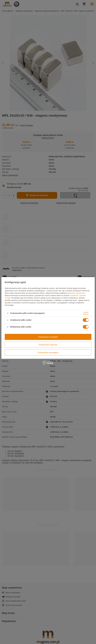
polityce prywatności (77, 293)
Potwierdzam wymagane (48, 352)
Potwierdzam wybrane (48, 345)
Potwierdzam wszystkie (48, 337)
